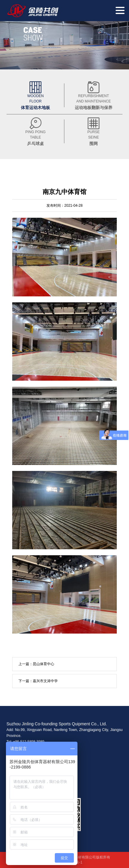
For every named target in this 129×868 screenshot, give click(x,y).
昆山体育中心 (43, 664)
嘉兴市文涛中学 (45, 681)
